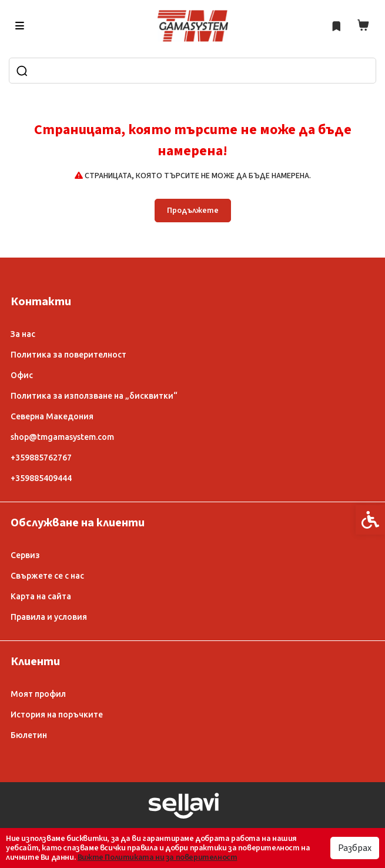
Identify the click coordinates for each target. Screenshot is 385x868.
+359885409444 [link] (41, 478)
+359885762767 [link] (41, 458)
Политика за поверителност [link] (68, 355)
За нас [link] (23, 334)
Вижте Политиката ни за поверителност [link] (158, 857)
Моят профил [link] (38, 694)
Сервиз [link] (25, 555)
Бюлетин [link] (29, 735)
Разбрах (355, 848)
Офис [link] (22, 375)
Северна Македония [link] (52, 416)
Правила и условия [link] (49, 617)
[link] (192, 26)
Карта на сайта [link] (41, 596)
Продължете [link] (193, 211)
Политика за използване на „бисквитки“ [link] (94, 396)
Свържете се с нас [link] (47, 576)
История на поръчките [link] (57, 715)
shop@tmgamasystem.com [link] (62, 437)
